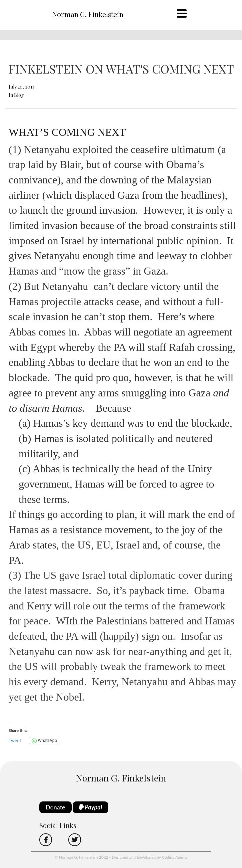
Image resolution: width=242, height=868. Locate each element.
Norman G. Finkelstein (88, 14)
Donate (55, 807)
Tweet (15, 740)
